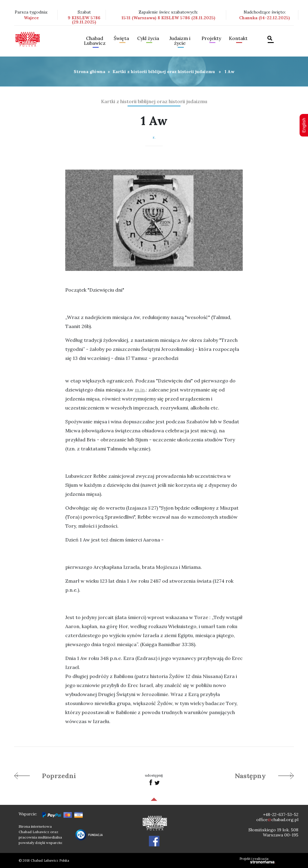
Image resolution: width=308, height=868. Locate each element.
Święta (121, 38)
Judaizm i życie (180, 41)
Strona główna (89, 72)
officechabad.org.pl (277, 820)
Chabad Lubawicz (95, 41)
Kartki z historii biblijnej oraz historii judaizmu (164, 72)
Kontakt (238, 38)
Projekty (211, 38)
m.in (140, 390)
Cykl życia (148, 38)
